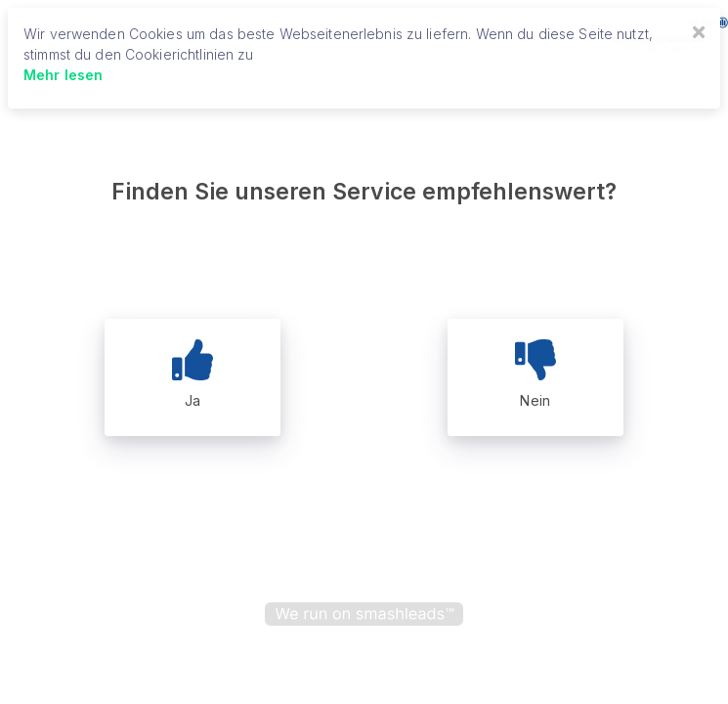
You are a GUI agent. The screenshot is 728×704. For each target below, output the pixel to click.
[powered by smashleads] (364, 614)
